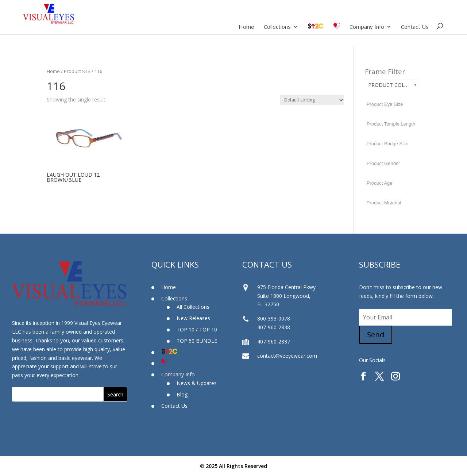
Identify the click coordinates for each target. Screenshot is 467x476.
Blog (182, 394)
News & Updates (197, 383)
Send (376, 335)
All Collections (193, 307)
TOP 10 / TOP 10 (197, 329)
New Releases (193, 318)
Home (246, 27)
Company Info (367, 27)
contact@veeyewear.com (287, 356)
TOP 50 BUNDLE (197, 341)
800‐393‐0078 (273, 318)
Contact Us (415, 27)
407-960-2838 (274, 327)
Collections (277, 27)
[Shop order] (312, 100)
